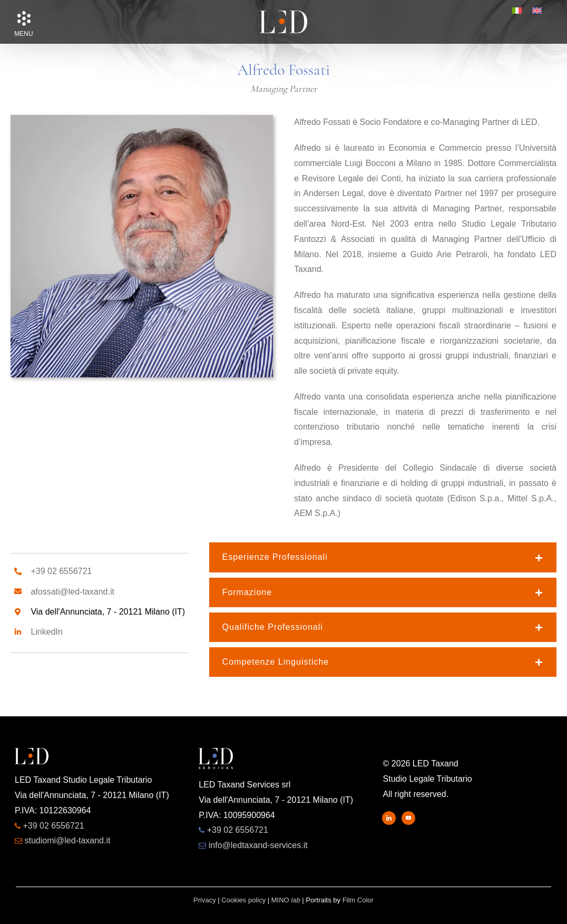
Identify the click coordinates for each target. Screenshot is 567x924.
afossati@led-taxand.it (72, 592)
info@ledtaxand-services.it (258, 845)
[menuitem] (517, 11)
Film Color (358, 900)
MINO (286, 900)
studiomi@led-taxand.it (67, 840)
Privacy (205, 900)
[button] (24, 18)
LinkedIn (47, 632)
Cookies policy (243, 900)
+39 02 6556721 (61, 571)
